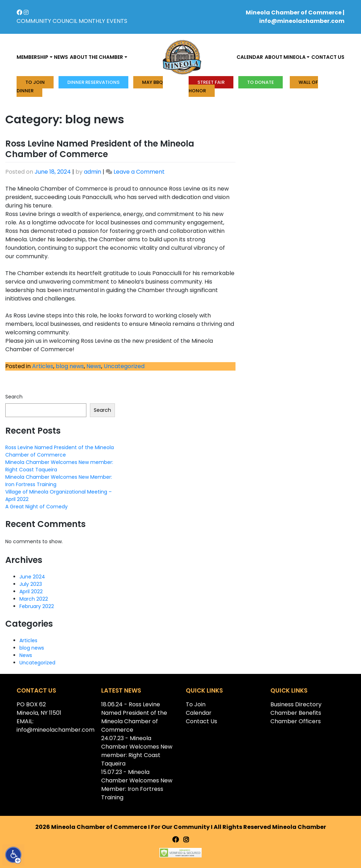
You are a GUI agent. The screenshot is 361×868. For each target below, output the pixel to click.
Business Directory (296, 704)
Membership (32, 57)
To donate (261, 82)
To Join (35, 82)
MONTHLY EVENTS (103, 21)
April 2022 (31, 591)
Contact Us (201, 721)
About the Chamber (96, 57)
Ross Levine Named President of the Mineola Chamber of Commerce (100, 149)
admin (93, 172)
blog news (70, 366)
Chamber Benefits (296, 713)
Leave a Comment (139, 172)
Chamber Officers (296, 721)
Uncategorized (124, 366)
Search (14, 397)
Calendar (250, 57)
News (61, 57)
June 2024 (32, 577)
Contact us (328, 57)
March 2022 (34, 599)
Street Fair (211, 82)
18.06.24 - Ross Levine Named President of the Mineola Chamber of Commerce (134, 717)
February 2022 (37, 606)
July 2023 (31, 584)
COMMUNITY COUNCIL (47, 21)
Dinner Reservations (93, 82)
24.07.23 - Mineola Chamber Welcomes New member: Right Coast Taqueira (137, 751)
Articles (43, 366)
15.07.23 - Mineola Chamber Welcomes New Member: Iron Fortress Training (137, 785)
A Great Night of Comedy (36, 507)
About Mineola (285, 57)
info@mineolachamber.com (302, 21)
